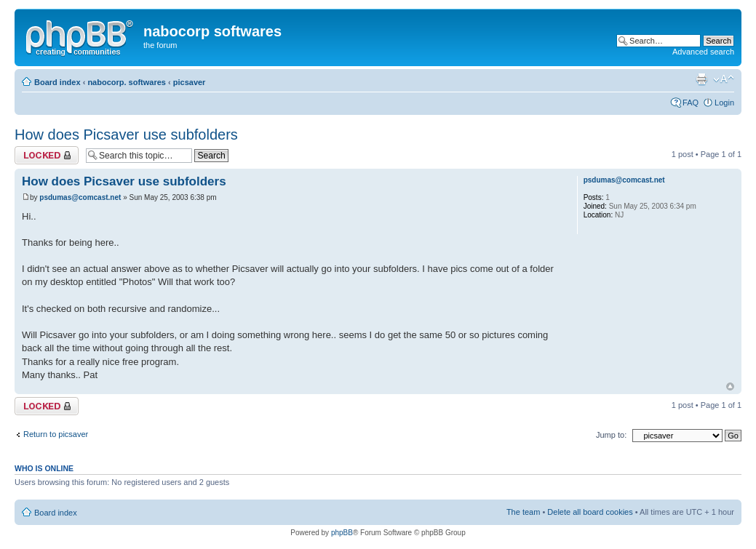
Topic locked (47, 155)
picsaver (190, 82)
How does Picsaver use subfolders (126, 135)
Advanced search (703, 52)
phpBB (342, 533)
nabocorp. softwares (127, 82)
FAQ (691, 103)
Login (724, 103)
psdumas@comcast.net (80, 197)
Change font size (724, 79)
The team (523, 512)
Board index (57, 82)
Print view (701, 79)
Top (730, 386)
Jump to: (611, 435)
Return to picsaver (56, 434)
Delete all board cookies (590, 512)
